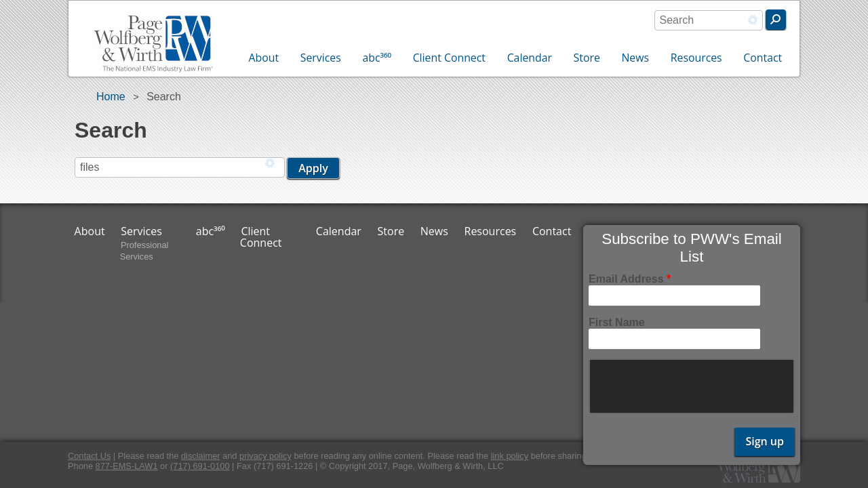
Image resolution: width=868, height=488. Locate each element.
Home (111, 97)
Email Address (630, 279)
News (635, 58)
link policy (510, 456)
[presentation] (693, 386)
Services (321, 58)
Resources (696, 58)
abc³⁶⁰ (377, 58)
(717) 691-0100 (200, 466)
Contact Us (89, 456)
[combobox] (709, 20)
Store (587, 58)
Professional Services (144, 251)
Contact (763, 58)
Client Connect (449, 58)
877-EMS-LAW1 (127, 466)
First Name (617, 322)
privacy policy (265, 456)
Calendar (530, 58)
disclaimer (201, 456)
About (264, 58)
